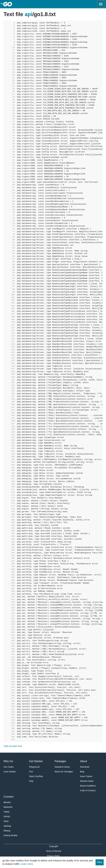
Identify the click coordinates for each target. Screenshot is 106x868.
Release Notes (87, 781)
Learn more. (27, 864)
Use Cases (9, 767)
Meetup (7, 831)
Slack (6, 821)
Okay (100, 862)
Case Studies (10, 772)
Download (85, 767)
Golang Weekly (11, 835)
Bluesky (7, 802)
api (28, 14)
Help (31, 781)
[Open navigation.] (101, 4)
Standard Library (62, 767)
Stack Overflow (36, 776)
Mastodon (8, 807)
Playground (34, 767)
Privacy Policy (54, 856)
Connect (8, 797)
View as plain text (13, 746)
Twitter (7, 812)
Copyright (54, 846)
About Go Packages (64, 772)
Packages (60, 761)
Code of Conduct (88, 790)
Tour (31, 772)
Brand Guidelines (88, 786)
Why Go (8, 761)
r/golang (7, 826)
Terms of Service (54, 851)
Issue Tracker (86, 776)
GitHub (7, 816)
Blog (82, 772)
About (84, 761)
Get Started (36, 761)
